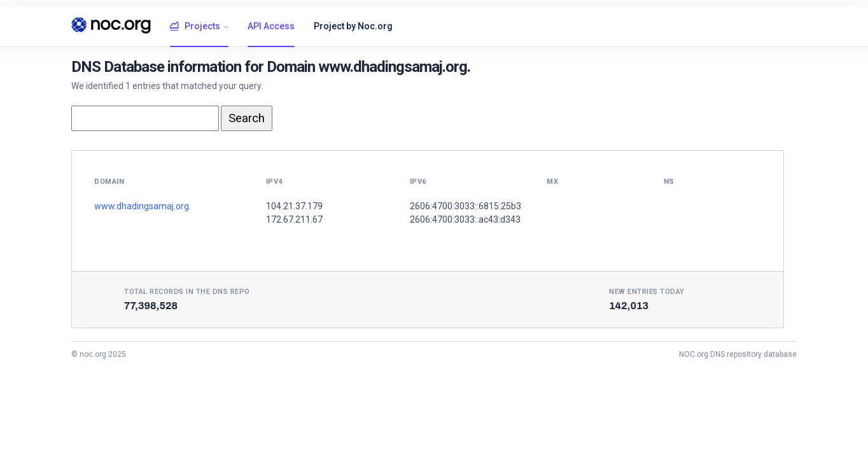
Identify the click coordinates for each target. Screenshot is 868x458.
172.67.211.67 (294, 219)
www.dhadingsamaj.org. (143, 206)
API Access (271, 26)
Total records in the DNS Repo (187, 292)
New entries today (647, 292)
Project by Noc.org (353, 26)
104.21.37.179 (294, 206)
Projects (195, 27)
